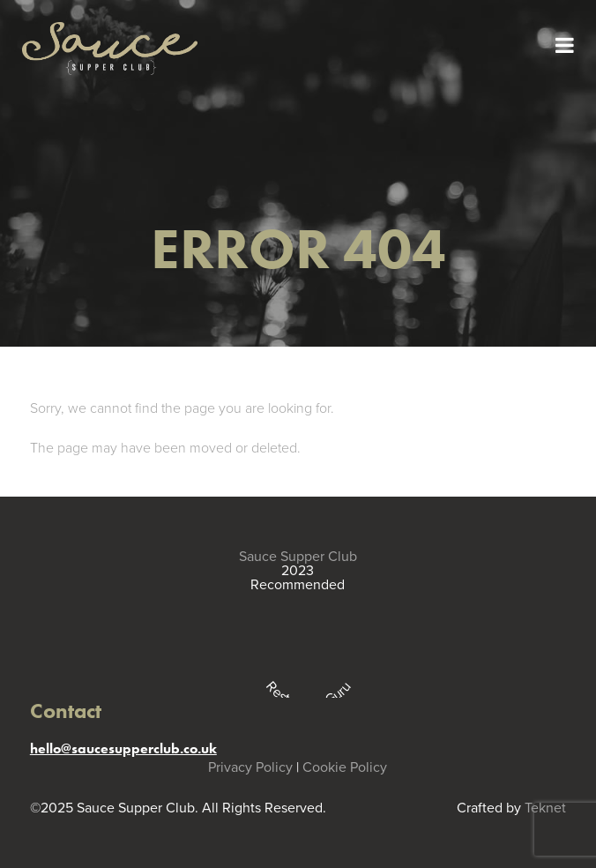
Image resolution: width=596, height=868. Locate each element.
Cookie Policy (345, 767)
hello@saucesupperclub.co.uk (123, 748)
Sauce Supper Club (298, 557)
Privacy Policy (250, 767)
